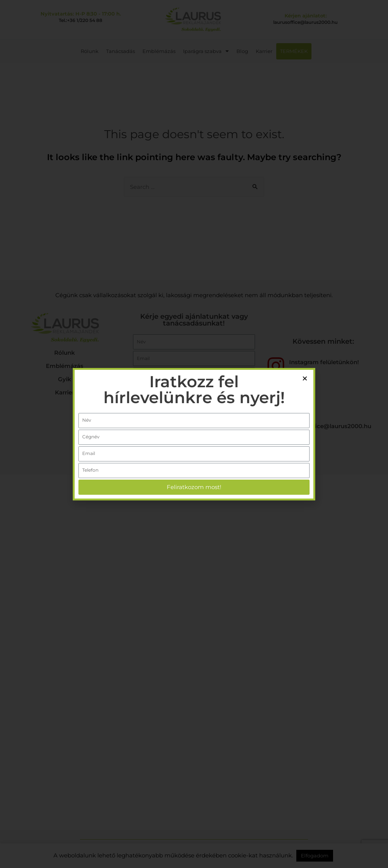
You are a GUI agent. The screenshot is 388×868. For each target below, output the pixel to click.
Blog (242, 51)
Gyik (65, 379)
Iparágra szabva (206, 51)
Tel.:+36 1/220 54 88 (81, 20)
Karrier (264, 51)
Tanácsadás (120, 51)
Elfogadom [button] (315, 856)
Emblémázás (159, 51)
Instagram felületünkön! (324, 362)
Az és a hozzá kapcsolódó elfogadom (181, 438)
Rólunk (90, 51)
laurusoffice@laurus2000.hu (305, 22)
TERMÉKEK (294, 51)
